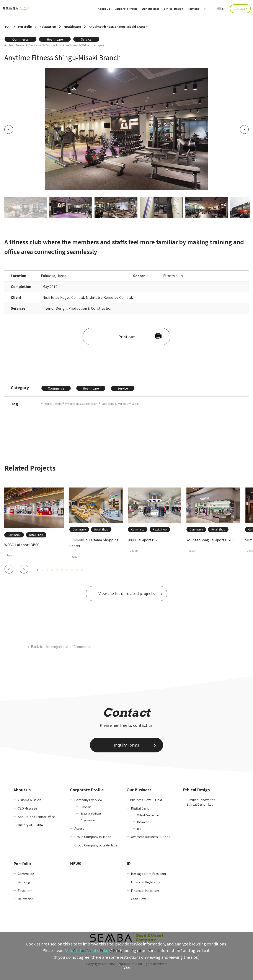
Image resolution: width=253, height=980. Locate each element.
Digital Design (141, 808)
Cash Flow (138, 899)
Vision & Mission (29, 800)
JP (223, 9)
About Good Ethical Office (36, 817)
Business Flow (140, 800)
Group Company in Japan (93, 837)
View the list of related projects (126, 593)
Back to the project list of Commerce (61, 646)
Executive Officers (91, 813)
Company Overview (88, 800)
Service (86, 39)
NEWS (76, 863)
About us (22, 790)
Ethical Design (174, 9)
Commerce (20, 39)
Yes (126, 968)
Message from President (149, 874)
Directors (86, 807)
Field (158, 800)
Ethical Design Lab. (200, 804)
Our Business (151, 9)
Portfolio (193, 9)
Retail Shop (36, 535)
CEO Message (27, 808)
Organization (89, 820)
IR (205, 9)
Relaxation (26, 899)
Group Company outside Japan (97, 845)
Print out (127, 337)
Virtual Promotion (148, 815)
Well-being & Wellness (79, 45)
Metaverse (143, 822)
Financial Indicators (145, 891)
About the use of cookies (88, 950)
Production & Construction (45, 45)
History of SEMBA (30, 825)
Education (25, 891)
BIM (139, 829)
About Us (104, 9)
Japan (100, 45)
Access (79, 828)
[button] (9, 569)
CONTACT (239, 9)
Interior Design (15, 45)
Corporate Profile (126, 9)
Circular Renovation (201, 800)
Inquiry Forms (126, 745)
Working (24, 882)
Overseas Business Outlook (151, 837)
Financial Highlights (146, 882)
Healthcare (55, 39)
